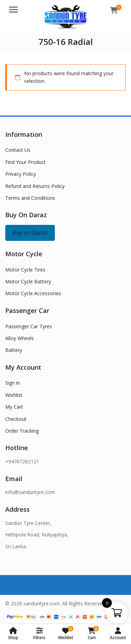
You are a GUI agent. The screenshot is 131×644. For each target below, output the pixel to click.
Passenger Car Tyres (29, 326)
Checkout (16, 419)
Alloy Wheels (20, 338)
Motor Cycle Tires (25, 270)
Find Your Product (26, 162)
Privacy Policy (21, 174)
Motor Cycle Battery (28, 281)
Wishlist (14, 395)
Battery (14, 350)
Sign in (13, 383)
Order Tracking (22, 431)
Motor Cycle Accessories (33, 293)
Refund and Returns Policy (35, 186)
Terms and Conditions (30, 198)
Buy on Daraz (30, 233)
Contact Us (18, 150)
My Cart (14, 407)
